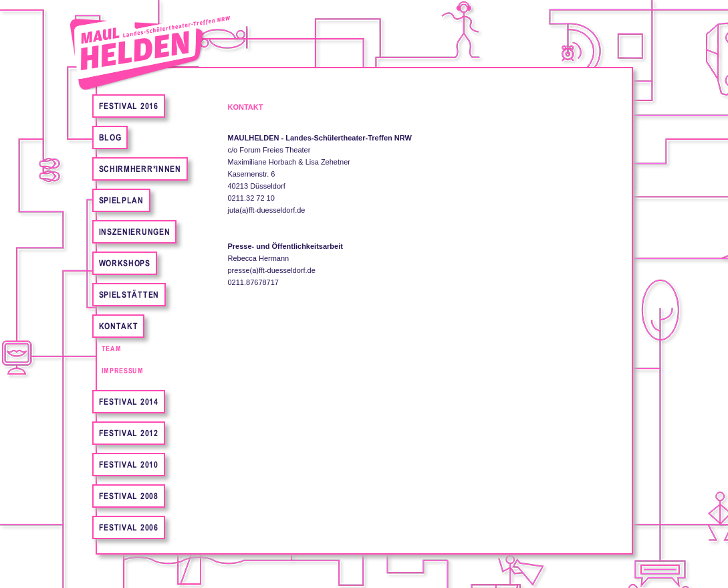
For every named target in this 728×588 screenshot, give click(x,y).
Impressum (123, 371)
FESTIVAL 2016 (129, 106)
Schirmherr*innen (140, 169)
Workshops (125, 263)
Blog (110, 137)
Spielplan (121, 200)
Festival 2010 (129, 465)
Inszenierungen (135, 232)
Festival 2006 (129, 527)
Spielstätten (129, 295)
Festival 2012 (129, 433)
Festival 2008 (129, 496)
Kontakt (119, 326)
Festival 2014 (129, 402)
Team (112, 349)
